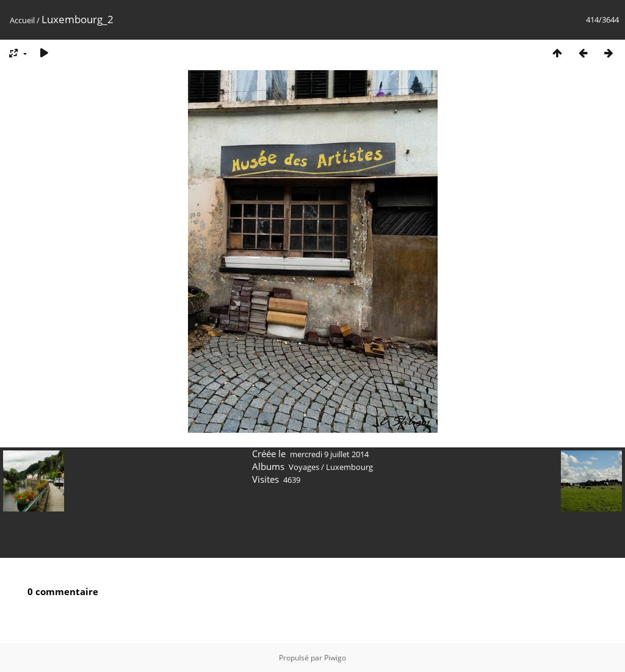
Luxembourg (349, 467)
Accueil (22, 20)
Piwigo (335, 658)
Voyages (304, 467)
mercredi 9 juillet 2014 (329, 454)
